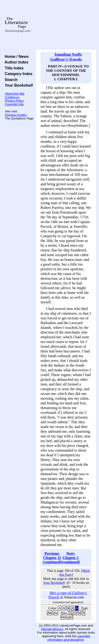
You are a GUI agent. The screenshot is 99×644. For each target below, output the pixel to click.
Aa (49, 613)
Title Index (13, 68)
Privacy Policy (14, 101)
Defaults (67, 617)
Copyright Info (14, 104)
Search (10, 80)
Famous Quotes (16, 115)
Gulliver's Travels (66, 59)
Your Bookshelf (18, 85)
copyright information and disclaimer (69, 638)
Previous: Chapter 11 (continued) (52, 558)
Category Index (18, 74)
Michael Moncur (52, 629)
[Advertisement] (66, 25)
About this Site (15, 94)
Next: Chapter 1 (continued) (70, 558)
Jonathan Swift (68, 54)
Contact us (12, 97)
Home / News (16, 56)
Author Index (15, 62)
